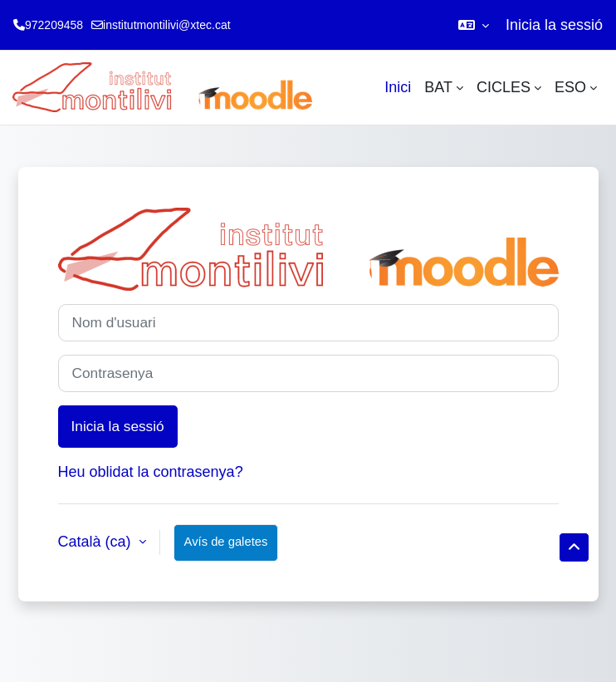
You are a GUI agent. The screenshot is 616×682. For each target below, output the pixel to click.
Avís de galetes (226, 542)
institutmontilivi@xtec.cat (166, 25)
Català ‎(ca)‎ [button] (97, 542)
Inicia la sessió (554, 25)
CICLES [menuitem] (504, 87)
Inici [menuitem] (398, 87)
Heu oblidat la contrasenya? (151, 472)
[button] (474, 25)
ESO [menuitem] (570, 87)
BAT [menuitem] (438, 87)
